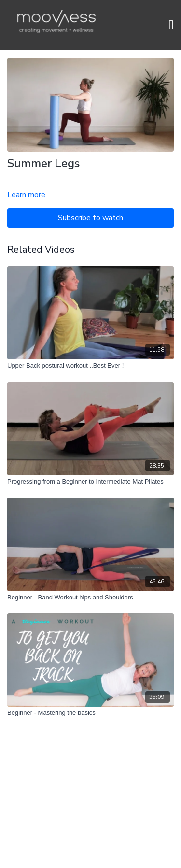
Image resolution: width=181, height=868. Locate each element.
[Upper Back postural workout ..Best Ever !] (90, 366)
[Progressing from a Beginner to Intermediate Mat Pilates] (90, 482)
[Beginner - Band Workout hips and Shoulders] (90, 598)
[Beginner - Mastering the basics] (90, 713)
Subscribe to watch (90, 218)
